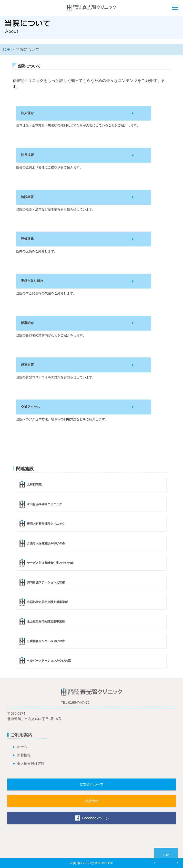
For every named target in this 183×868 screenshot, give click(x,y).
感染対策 (27, 365)
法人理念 (27, 113)
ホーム (22, 747)
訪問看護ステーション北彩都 (46, 582)
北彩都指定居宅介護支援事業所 (47, 602)
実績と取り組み (32, 281)
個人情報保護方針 (31, 763)
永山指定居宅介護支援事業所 (46, 622)
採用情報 (91, 801)
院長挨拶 (27, 155)
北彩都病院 (34, 485)
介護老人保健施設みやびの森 (46, 543)
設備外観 (27, 239)
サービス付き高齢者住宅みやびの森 (50, 563)
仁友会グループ (91, 784)
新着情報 (24, 755)
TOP (6, 50)
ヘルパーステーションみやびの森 (49, 661)
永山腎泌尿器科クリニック (44, 504)
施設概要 (27, 197)
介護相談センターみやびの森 (46, 641)
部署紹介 (27, 323)
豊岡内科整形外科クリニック (46, 524)
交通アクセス (30, 407)
